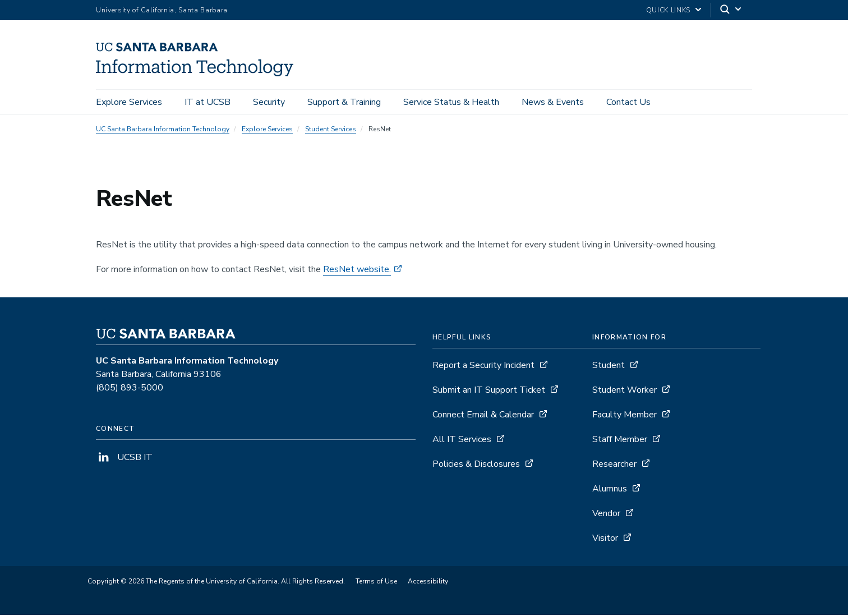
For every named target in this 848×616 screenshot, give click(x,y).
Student (609, 366)
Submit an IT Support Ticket (489, 391)
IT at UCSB (208, 102)
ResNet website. (357, 270)
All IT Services (462, 440)
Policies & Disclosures (476, 465)
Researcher (614, 465)
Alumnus (610, 490)
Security (269, 102)
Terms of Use (376, 582)
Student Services (331, 130)
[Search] (731, 10)
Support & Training (344, 102)
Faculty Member (625, 416)
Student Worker (625, 391)
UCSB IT (124, 458)
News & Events (553, 102)
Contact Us (628, 102)
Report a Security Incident (483, 366)
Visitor (605, 539)
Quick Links (668, 10)
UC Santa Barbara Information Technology (163, 130)
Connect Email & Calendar (483, 416)
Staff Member (620, 440)
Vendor (606, 514)
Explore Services (129, 102)
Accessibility (428, 582)
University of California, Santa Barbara (162, 10)
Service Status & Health (451, 102)
